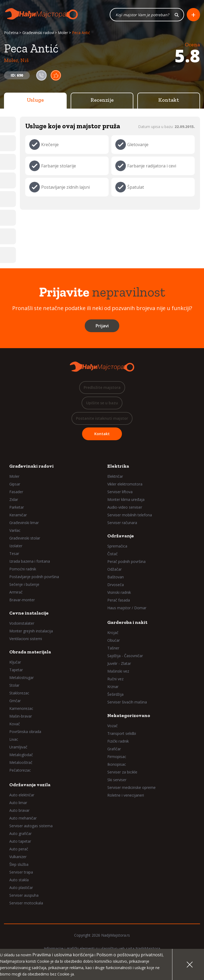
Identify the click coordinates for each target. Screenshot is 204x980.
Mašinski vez (118, 671)
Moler (63, 33)
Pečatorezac (20, 770)
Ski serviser (117, 780)
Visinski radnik (119, 592)
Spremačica (117, 546)
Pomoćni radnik (23, 569)
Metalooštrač (21, 762)
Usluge (35, 100)
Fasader (16, 492)
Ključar (15, 662)
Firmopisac (117, 757)
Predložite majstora (102, 387)
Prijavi (102, 326)
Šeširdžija (115, 694)
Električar (115, 476)
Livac (14, 739)
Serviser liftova (120, 492)
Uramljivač (18, 747)
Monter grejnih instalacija (31, 631)
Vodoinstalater (22, 623)
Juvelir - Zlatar (119, 663)
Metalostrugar (22, 678)
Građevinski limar (24, 523)
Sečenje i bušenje (24, 584)
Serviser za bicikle (122, 772)
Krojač (113, 633)
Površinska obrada (25, 732)
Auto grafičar (20, 833)
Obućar (114, 640)
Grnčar (15, 701)
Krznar (113, 687)
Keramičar (18, 515)
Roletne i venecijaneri (126, 795)
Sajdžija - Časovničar (125, 656)
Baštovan (116, 577)
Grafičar (114, 749)
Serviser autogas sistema (31, 826)
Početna (11, 33)
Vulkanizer (18, 857)
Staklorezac (19, 693)
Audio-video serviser (125, 507)
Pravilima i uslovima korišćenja (63, 955)
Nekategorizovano (129, 715)
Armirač (16, 592)
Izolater (16, 546)
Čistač (112, 554)
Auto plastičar (21, 888)
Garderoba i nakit (127, 622)
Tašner (113, 648)
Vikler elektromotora (125, 484)
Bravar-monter (22, 600)
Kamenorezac (21, 708)
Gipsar (15, 484)
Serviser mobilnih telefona (130, 515)
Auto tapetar (20, 841)
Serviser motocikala (26, 903)
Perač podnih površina (126, 561)
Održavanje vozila (30, 785)
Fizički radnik (118, 741)
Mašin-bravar (21, 716)
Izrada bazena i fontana (30, 561)
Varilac (15, 530)
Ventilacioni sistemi (26, 639)
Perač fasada (119, 600)
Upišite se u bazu (102, 403)
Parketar (17, 507)
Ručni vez (115, 679)
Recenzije (102, 100)
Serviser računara (122, 523)
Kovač (15, 724)
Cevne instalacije (29, 613)
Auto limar (18, 803)
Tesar (14, 553)
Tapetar (16, 670)
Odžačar (114, 569)
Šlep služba (19, 864)
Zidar (14, 499)
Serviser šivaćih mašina (127, 702)
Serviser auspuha (24, 895)
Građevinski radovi (38, 33)
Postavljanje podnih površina (34, 577)
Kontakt (169, 100)
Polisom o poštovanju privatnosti (129, 955)
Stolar (14, 685)
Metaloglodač (21, 755)
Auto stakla (19, 880)
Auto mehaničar (23, 818)
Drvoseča (116, 585)
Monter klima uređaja (126, 499)
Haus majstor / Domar (127, 608)
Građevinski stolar (25, 538)
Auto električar (22, 795)
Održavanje (121, 536)
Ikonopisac (117, 764)
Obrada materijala (30, 652)
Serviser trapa (21, 872)
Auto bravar (19, 810)
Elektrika (118, 466)
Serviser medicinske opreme (131, 787)
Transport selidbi (122, 733)
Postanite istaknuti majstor (102, 418)
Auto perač (19, 849)
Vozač (112, 726)
